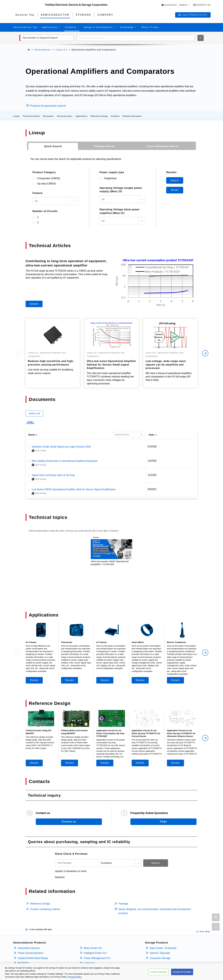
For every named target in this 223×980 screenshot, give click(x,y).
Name (32, 435)
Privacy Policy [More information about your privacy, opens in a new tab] (75, 977)
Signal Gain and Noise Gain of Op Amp (53, 475)
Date (152, 435)
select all (34, 413)
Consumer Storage (160, 932)
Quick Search (53, 146)
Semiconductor (43, 50)
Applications (82, 116)
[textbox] (52, 201)
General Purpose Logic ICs (99, 942)
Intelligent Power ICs (95, 927)
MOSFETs (23, 938)
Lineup (16, 116)
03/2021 (152, 489)
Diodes (22, 953)
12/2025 (152, 461)
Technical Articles (31, 116)
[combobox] (136, 38)
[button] (176, 5)
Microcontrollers (27, 957)
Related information (132, 116)
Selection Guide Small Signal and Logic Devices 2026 (61, 447)
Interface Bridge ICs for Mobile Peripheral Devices (111, 953)
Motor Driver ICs (93, 922)
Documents (48, 116)
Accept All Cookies (182, 972)
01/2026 (152, 447)
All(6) (30, 422)
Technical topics (65, 116)
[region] (111, 972)
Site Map (205, 906)
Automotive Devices (29, 922)
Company (156, 941)
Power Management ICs (97, 932)
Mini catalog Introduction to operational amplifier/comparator (65, 461)
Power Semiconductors (31, 927)
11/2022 (152, 475)
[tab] (53, 146)
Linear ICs (61, 50)
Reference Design (99, 116)
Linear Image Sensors (96, 947)
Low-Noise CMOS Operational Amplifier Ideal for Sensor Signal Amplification (74, 489)
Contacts (115, 116)
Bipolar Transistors (28, 947)
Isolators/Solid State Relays (33, 932)
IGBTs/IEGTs (25, 942)
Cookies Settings (158, 972)
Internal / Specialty (160, 927)
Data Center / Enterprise (163, 922)
